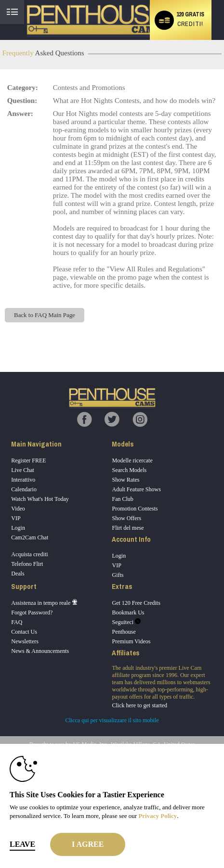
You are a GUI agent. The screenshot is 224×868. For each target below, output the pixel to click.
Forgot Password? (32, 613)
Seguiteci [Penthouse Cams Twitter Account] (126, 622)
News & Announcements (40, 651)
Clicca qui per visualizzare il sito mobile (112, 720)
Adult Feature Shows (136, 489)
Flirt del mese (128, 528)
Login (18, 528)
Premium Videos (131, 641)
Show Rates (125, 480)
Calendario (24, 489)
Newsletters (25, 641)
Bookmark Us (128, 613)
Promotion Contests (135, 509)
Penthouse (124, 632)
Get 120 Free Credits (136, 603)
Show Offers (126, 518)
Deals (18, 574)
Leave (22, 844)
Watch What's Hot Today (40, 499)
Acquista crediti (29, 554)
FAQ (17, 622)
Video (18, 509)
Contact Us (24, 632)
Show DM (0, 336)
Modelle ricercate (132, 460)
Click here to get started (139, 705)
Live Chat (23, 470)
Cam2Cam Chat (30, 537)
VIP (16, 518)
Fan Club (122, 499)
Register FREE (28, 460)
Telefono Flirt (27, 564)
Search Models (129, 470)
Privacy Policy (158, 816)
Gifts (118, 575)
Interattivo (23, 480)
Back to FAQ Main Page (45, 315)
